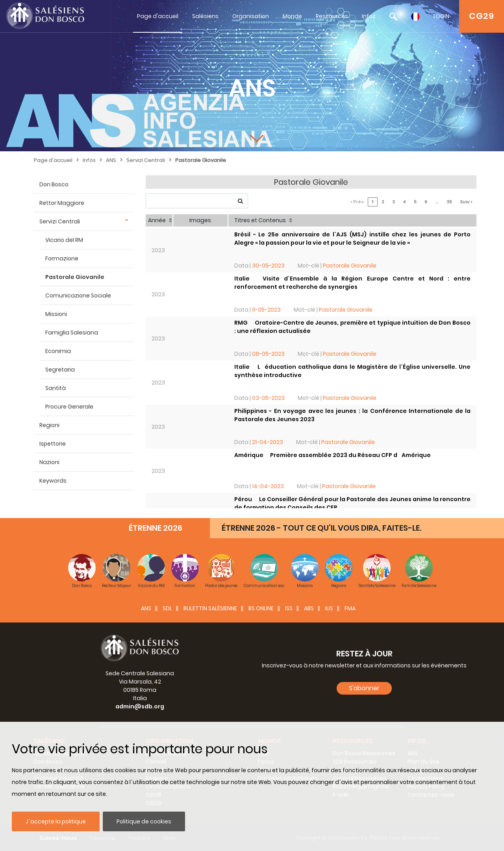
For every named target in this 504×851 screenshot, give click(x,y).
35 (449, 202)
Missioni (56, 314)
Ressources (332, 16)
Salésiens (205, 16)
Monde (292, 16)
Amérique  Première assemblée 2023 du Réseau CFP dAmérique (333, 455)
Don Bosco (54, 184)
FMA (350, 608)
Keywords (53, 481)
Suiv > (466, 202)
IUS (329, 608)
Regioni (49, 425)
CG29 (482, 16)
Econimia (58, 351)
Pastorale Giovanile (201, 160)
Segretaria (60, 370)
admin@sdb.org (140, 706)
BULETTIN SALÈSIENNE (210, 608)
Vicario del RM (64, 240)
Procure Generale (69, 407)
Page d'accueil (158, 16)
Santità (56, 388)
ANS (111, 160)
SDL (167, 608)
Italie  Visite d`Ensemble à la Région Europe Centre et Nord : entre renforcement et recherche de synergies (352, 283)
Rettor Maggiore (62, 203)
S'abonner (364, 688)
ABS (309, 608)
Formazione (62, 258)
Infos (369, 16)
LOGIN (441, 16)
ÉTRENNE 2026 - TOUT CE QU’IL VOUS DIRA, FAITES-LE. (321, 528)
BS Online (261, 608)
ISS (289, 608)
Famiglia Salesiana (72, 333)
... (437, 202)
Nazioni (49, 462)
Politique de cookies (144, 821)
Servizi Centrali (146, 160)
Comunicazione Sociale (78, 295)
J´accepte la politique (56, 821)
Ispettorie (53, 444)
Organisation (251, 16)
